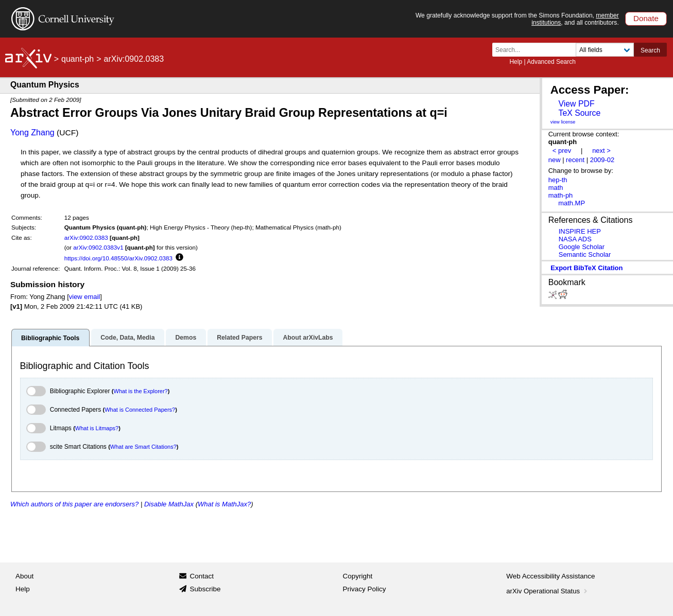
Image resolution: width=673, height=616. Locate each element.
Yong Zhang (32, 133)
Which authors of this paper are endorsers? (74, 504)
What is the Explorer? (141, 391)
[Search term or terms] (537, 50)
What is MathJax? (224, 504)
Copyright (358, 576)
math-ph (561, 195)
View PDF (576, 104)
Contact (202, 576)
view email (84, 297)
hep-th (558, 180)
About (24, 576)
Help (516, 62)
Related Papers (239, 338)
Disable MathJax (169, 504)
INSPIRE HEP (580, 231)
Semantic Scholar (585, 254)
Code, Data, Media (127, 338)
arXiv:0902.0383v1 (98, 247)
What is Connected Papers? (140, 410)
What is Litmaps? (97, 428)
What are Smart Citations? (143, 447)
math (556, 188)
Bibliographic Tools (50, 338)
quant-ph (77, 59)
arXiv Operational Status (548, 591)
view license (563, 122)
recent (575, 160)
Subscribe (205, 589)
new (555, 160)
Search (650, 50)
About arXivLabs (308, 338)
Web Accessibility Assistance (550, 576)
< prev (562, 151)
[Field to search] (605, 50)
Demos (186, 338)
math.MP (572, 203)
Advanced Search (551, 62)
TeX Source (579, 113)
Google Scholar (582, 247)
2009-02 (602, 160)
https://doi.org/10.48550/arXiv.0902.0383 (118, 258)
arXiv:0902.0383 (86, 237)
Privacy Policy (365, 589)
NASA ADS (575, 239)
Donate (646, 18)
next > (601, 151)
